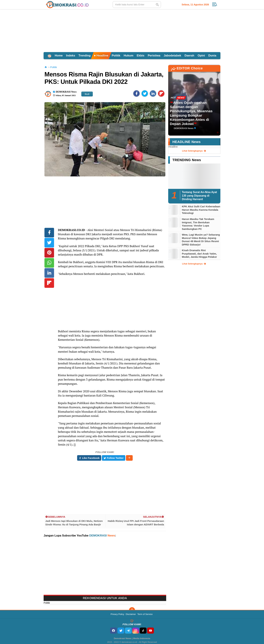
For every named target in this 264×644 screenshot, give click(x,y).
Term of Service (145, 614)
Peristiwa (154, 56)
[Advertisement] (132, 30)
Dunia (212, 56)
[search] (137, 5)
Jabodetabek (172, 56)
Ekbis (141, 56)
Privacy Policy (117, 614)
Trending (85, 56)
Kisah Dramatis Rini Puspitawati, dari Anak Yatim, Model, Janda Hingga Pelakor (199, 254)
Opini (201, 56)
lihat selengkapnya (194, 151)
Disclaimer (131, 614)
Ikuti (87, 94)
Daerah (189, 56)
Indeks (71, 56)
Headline (101, 56)
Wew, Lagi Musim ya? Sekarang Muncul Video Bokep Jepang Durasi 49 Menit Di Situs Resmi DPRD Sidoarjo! (201, 240)
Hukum (128, 56)
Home (59, 56)
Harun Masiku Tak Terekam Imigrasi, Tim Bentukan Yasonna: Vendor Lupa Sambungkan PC (198, 224)
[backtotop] (132, 610)
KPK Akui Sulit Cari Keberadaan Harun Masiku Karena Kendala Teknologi (201, 210)
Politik (116, 56)
